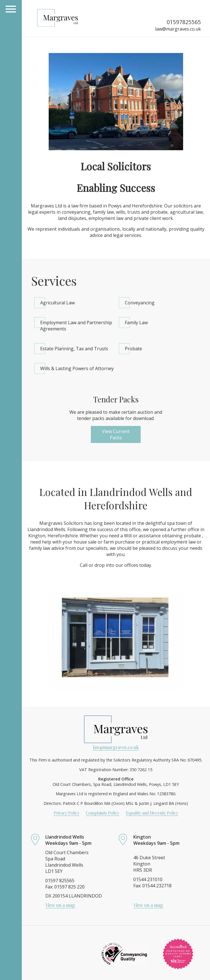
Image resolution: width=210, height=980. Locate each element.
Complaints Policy (102, 813)
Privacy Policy (67, 813)
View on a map (60, 905)
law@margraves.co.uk (178, 29)
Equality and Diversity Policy (152, 813)
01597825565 (184, 22)
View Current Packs (116, 434)
